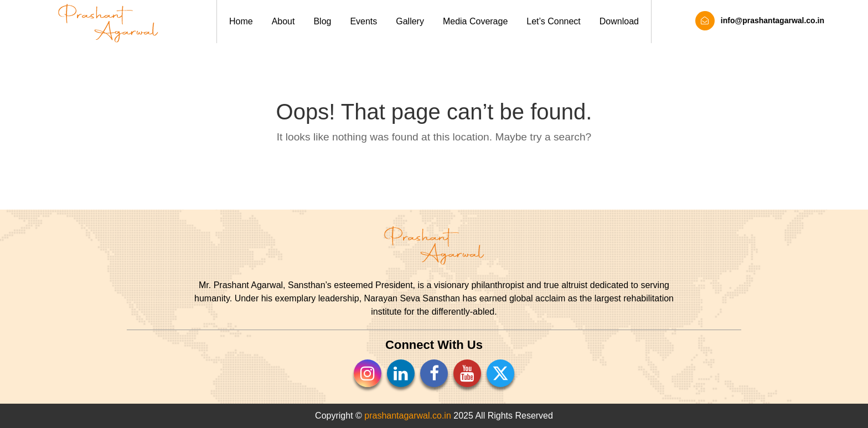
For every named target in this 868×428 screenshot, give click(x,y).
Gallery (410, 21)
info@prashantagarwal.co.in (760, 21)
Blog (322, 21)
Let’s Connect (554, 21)
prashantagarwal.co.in (408, 416)
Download (619, 21)
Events (363, 21)
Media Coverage (475, 21)
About (283, 21)
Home (241, 21)
